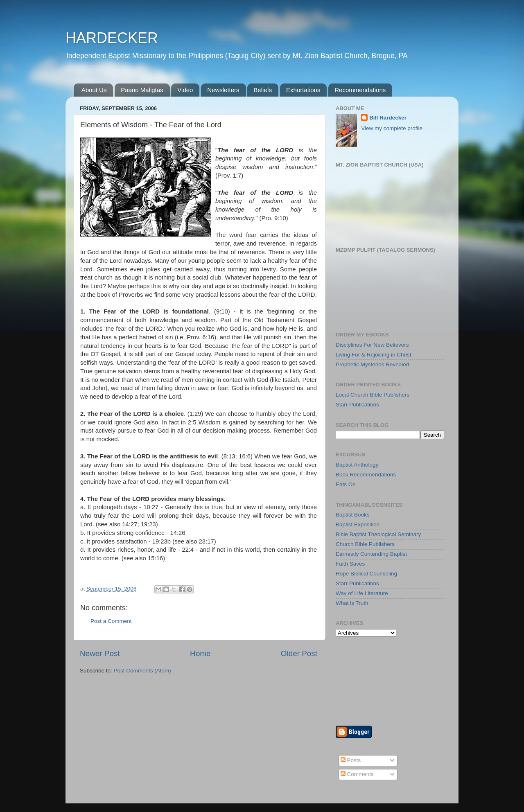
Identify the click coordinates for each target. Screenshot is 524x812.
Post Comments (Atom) (142, 671)
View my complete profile (392, 128)
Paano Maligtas (142, 90)
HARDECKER (112, 38)
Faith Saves (350, 564)
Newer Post (100, 653)
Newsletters (223, 90)
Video (185, 90)
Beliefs (263, 90)
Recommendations (360, 90)
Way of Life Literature (362, 593)
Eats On (346, 484)
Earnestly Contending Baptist (371, 554)
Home (200, 653)
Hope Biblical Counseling (366, 574)
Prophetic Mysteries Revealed (372, 364)
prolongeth (107, 507)
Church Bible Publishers (365, 544)
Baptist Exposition (358, 524)
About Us (94, 90)
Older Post (299, 653)
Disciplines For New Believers (372, 345)
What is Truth (352, 603)
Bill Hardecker (388, 118)
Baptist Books (353, 515)
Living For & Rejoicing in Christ (374, 355)
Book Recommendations (366, 475)
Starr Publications (357, 405)
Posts (351, 760)
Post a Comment (111, 621)
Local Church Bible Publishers (373, 395)
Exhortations (303, 90)
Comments (357, 774)
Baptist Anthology (357, 465)
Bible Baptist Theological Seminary (378, 534)
